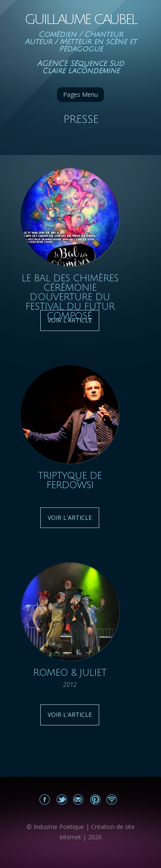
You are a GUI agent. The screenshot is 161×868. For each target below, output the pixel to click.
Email (78, 799)
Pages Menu (80, 94)
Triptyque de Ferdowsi (70, 480)
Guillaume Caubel (80, 19)
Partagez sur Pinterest (95, 799)
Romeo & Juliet (70, 673)
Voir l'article (70, 518)
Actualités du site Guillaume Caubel (112, 799)
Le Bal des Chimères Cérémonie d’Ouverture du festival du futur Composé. (70, 297)
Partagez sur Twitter (62, 799)
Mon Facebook (45, 799)
